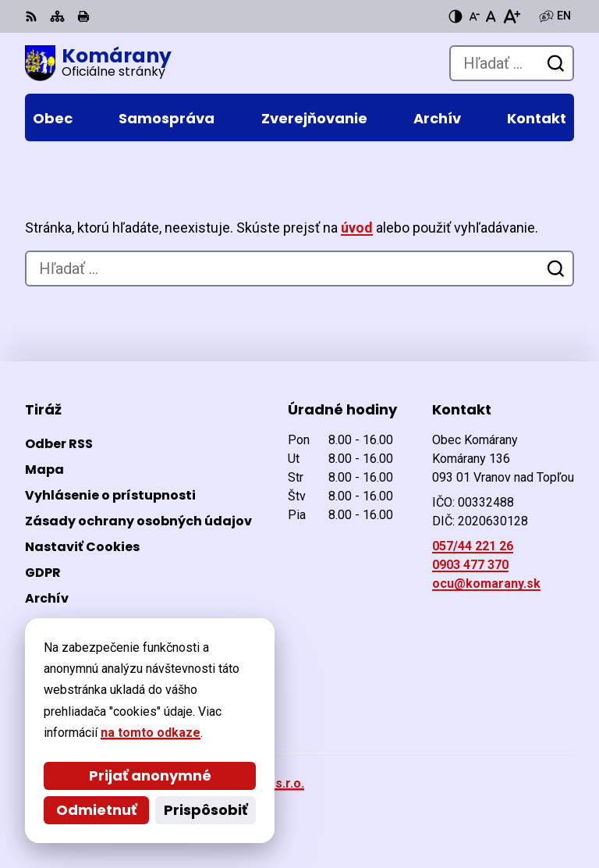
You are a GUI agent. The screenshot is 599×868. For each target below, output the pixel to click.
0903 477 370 (470, 565)
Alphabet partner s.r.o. (238, 783)
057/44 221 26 (473, 546)
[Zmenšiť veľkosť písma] (474, 16)
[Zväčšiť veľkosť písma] (511, 16)
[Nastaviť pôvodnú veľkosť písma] (491, 16)
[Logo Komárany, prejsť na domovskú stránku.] (98, 63)
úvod (357, 228)
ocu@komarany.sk (486, 583)
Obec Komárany (211, 804)
